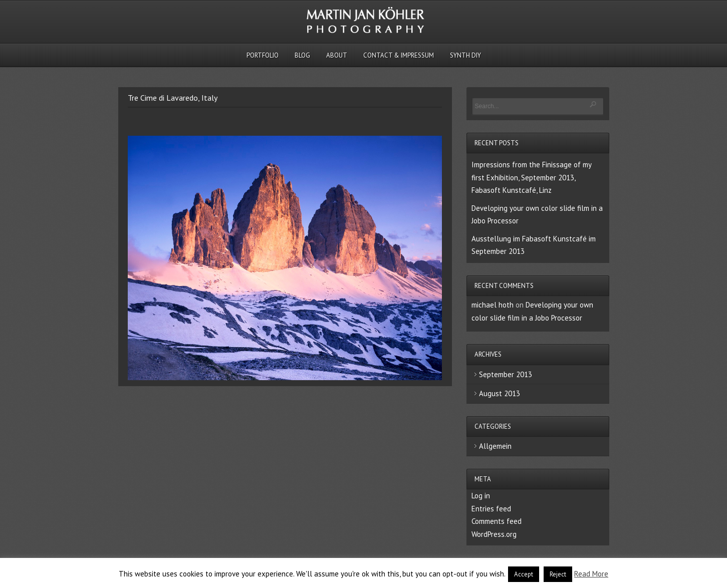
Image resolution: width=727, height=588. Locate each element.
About (337, 55)
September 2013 (506, 374)
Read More (591, 574)
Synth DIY (465, 55)
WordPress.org (494, 534)
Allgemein (495, 446)
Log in (481, 496)
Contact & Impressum (399, 55)
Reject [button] (558, 574)
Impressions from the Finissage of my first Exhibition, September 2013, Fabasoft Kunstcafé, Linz (531, 177)
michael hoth (493, 305)
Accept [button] (524, 574)
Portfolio (263, 55)
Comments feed (497, 521)
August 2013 (500, 393)
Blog (302, 55)
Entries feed (491, 509)
